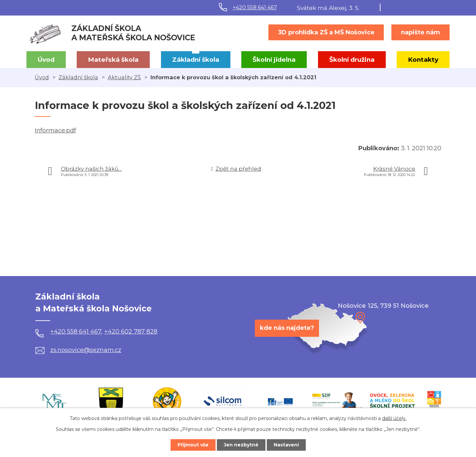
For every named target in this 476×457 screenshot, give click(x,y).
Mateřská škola (113, 60)
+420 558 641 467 (255, 7)
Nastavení (286, 445)
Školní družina (352, 60)
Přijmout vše (193, 445)
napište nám (420, 32)
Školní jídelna (274, 60)
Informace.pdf (55, 130)
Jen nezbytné (241, 445)
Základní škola (196, 60)
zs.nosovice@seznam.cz (78, 350)
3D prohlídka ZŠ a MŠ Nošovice (326, 32)
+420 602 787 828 (131, 332)
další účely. (394, 418)
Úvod (46, 60)
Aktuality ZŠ (124, 77)
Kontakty (423, 60)
